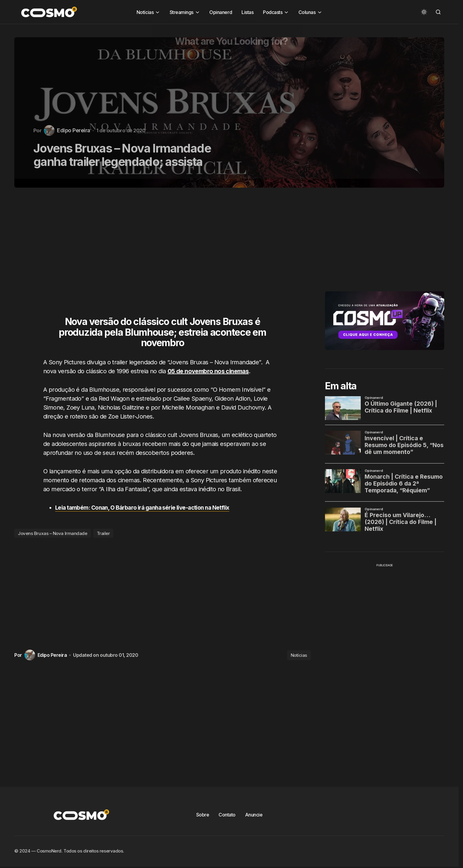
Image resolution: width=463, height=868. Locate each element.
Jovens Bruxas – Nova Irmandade (53, 533)
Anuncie (254, 815)
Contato (227, 815)
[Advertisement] (165, 256)
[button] (424, 12)
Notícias (299, 655)
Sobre (203, 815)
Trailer (103, 533)
